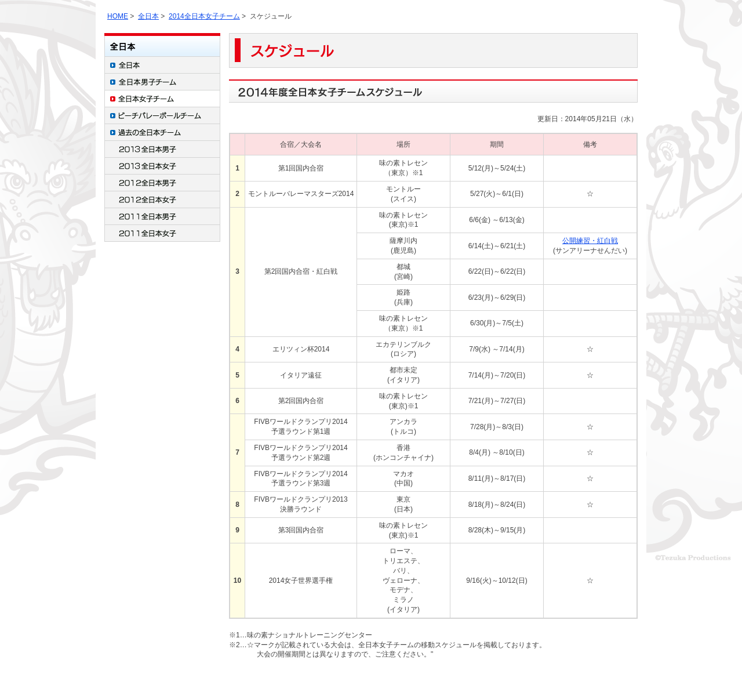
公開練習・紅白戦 (590, 241)
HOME (118, 16)
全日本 (148, 16)
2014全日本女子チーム (204, 16)
